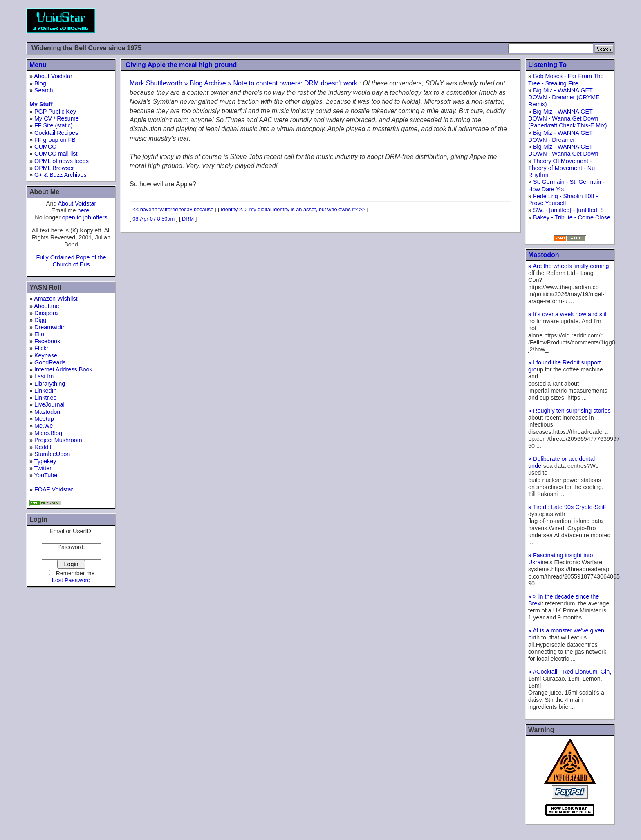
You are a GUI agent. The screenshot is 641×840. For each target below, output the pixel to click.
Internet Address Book (63, 369)
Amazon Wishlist (56, 299)
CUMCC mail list (56, 154)
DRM (188, 219)
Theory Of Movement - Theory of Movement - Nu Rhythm (561, 168)
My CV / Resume (57, 118)
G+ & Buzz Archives (61, 175)
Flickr (41, 348)
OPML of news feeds (62, 161)
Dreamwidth (50, 327)
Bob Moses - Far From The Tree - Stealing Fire (566, 79)
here (84, 210)
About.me (47, 306)
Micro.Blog (48, 433)
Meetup (44, 419)
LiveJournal (49, 404)
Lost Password (71, 580)
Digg (40, 320)
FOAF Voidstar (54, 489)
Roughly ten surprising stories (569, 411)
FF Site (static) (54, 125)
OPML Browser (54, 168)
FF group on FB (55, 140)
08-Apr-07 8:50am (154, 219)
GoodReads (50, 362)
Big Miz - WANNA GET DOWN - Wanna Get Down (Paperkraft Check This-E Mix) (567, 119)
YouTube (46, 475)
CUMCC (45, 147)
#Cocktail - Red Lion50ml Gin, (570, 672)
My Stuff (41, 104)
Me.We (44, 426)
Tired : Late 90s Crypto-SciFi (568, 507)
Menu (38, 65)
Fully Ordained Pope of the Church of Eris (71, 261)
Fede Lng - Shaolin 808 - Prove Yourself (563, 200)
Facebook (47, 341)
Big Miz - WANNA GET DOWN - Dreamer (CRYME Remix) (564, 97)
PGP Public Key (55, 112)
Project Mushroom (58, 440)
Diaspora (46, 313)
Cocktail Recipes (56, 133)
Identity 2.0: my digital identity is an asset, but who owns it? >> (293, 209)
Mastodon (47, 412)
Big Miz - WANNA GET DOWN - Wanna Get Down (563, 150)
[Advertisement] (466, 20)
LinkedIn (45, 391)
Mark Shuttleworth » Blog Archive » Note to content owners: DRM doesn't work (243, 83)
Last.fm (44, 376)
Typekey (45, 461)
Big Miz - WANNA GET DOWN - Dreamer (560, 136)
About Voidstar (53, 76)
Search (44, 90)
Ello (39, 334)
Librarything (50, 384)
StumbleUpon (52, 454)
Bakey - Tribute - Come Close (572, 217)
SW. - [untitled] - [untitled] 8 (568, 210)
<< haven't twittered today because (173, 209)
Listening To (547, 65)
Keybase (46, 355)
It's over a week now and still (568, 314)
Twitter (43, 468)
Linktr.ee (45, 398)
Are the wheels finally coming (569, 266)
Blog (40, 83)
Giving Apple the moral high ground (181, 65)
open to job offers (85, 217)
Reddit (43, 447)
